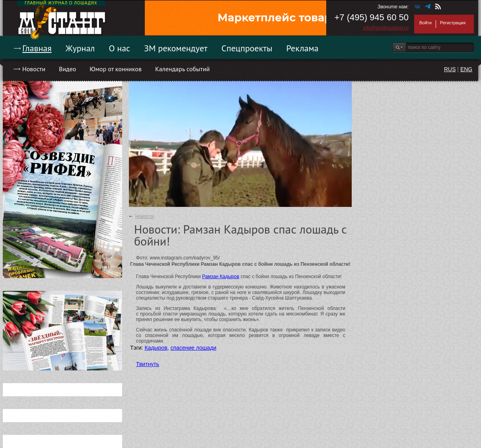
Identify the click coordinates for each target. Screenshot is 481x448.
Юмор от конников (116, 69)
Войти (425, 23)
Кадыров (156, 348)
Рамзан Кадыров (221, 277)
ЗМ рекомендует (176, 48)
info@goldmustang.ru (386, 28)
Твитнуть (148, 364)
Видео (67, 69)
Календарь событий (182, 69)
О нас (119, 48)
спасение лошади (193, 348)
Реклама (303, 48)
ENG (466, 69)
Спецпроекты (247, 48)
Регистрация (453, 23)
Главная (37, 48)
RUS (450, 69)
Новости (34, 69)
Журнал (80, 48)
